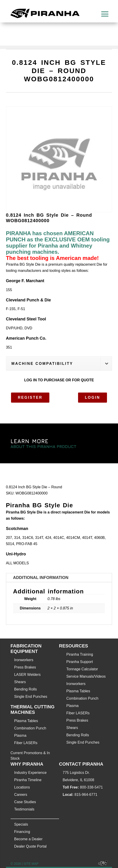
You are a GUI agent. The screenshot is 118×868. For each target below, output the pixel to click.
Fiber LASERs (26, 743)
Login (93, 397)
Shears (20, 682)
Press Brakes (25, 667)
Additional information (41, 578)
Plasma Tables (26, 721)
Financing (22, 832)
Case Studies (25, 802)
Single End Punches (31, 697)
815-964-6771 (86, 795)
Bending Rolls (26, 689)
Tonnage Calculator (82, 669)
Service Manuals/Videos (86, 676)
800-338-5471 (91, 787)
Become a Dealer (28, 839)
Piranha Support (80, 662)
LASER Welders (27, 675)
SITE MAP (31, 864)
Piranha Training (80, 654)
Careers (21, 795)
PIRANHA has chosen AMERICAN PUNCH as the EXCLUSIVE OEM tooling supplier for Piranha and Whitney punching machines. (58, 243)
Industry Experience (30, 773)
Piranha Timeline (28, 780)
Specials (21, 824)
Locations (22, 787)
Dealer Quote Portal (30, 846)
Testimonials (24, 809)
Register (30, 397)
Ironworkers (24, 660)
